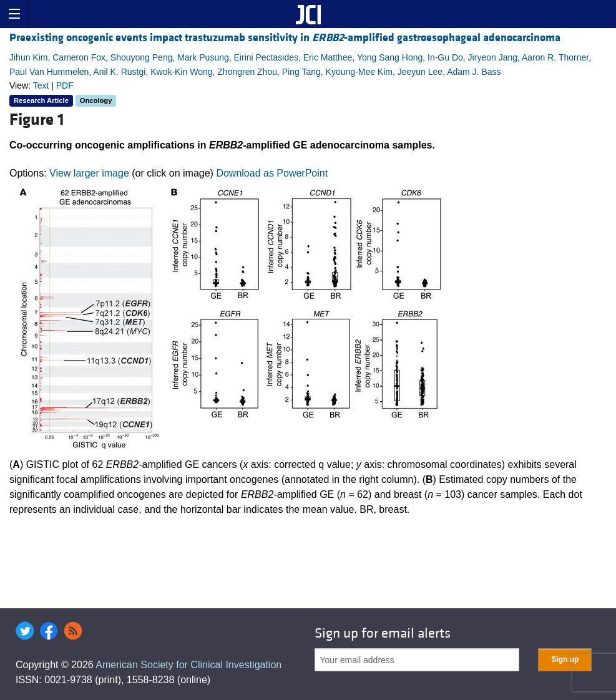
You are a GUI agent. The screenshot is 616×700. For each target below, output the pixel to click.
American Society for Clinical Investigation (188, 665)
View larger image (89, 173)
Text (41, 85)
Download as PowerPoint (272, 173)
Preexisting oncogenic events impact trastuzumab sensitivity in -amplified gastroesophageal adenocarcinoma (285, 38)
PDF (65, 85)
